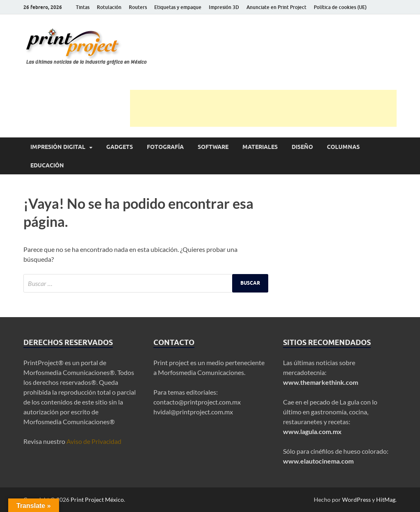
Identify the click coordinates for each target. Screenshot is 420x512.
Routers (138, 7)
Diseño (302, 147)
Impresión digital (58, 147)
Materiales (260, 147)
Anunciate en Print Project (276, 7)
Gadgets (120, 147)
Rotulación (109, 7)
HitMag (386, 499)
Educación (47, 165)
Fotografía (165, 147)
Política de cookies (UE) (340, 7)
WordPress (356, 499)
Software (213, 147)
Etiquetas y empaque (178, 7)
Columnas (343, 147)
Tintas (83, 7)
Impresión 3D (224, 7)
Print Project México (97, 499)
